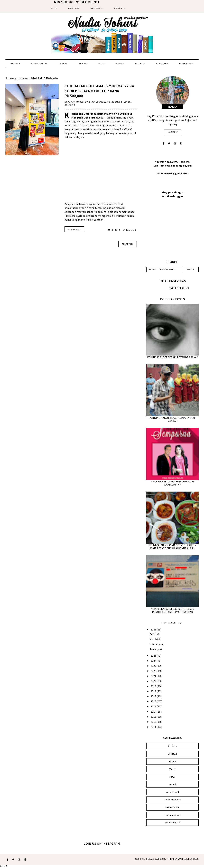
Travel (63, 64)
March (153, 639)
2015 (154, 706)
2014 (154, 712)
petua (172, 777)
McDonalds (83, 102)
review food (173, 792)
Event (120, 64)
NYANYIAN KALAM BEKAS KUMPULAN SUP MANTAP (173, 419)
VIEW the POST (74, 229)
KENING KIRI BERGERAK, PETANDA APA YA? (173, 357)
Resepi (83, 64)
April (153, 634)
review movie (172, 807)
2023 (154, 666)
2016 (154, 701)
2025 (154, 656)
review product (173, 815)
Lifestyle (172, 754)
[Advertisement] (101, 172)
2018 (154, 691)
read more (173, 132)
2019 (154, 686)
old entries (128, 244)
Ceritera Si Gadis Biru (154, 859)
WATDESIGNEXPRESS (188, 859)
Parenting (186, 64)
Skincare (162, 64)
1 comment (129, 230)
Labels (117, 8)
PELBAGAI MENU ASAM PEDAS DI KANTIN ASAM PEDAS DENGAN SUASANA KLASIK (173, 547)
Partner (74, 8)
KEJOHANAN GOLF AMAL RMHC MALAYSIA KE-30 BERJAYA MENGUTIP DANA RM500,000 (99, 91)
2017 (154, 696)
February (155, 644)
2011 (154, 727)
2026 (154, 629)
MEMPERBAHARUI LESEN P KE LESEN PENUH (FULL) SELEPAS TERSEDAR (173, 610)
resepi (172, 784)
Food (102, 64)
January (154, 649)
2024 (154, 661)
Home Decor (39, 64)
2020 (154, 681)
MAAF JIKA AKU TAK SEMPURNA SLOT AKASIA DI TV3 (172, 483)
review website (172, 822)
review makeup (173, 800)
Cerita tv (173, 746)
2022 (154, 671)
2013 (154, 717)
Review (95, 8)
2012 (154, 722)
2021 (154, 676)
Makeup (140, 64)
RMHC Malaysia (101, 102)
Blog (54, 8)
